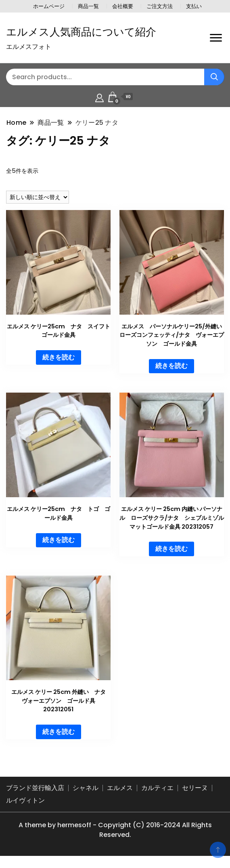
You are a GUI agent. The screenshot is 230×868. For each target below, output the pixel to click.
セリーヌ (195, 788)
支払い (194, 6)
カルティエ (157, 788)
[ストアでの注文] (38, 197)
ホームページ (49, 6)
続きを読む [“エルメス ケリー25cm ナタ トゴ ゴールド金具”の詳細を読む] (59, 540)
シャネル (86, 788)
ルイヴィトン (25, 800)
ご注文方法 (160, 6)
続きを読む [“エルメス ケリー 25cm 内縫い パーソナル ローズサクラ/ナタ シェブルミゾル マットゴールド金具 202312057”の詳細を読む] (171, 549)
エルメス (120, 788)
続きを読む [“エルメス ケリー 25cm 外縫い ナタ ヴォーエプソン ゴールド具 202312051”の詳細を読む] (59, 732)
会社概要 (123, 6)
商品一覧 (88, 6)
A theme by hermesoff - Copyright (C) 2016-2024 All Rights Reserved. (115, 830)
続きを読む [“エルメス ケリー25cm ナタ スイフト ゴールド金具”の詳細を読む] (59, 357)
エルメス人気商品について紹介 (81, 32)
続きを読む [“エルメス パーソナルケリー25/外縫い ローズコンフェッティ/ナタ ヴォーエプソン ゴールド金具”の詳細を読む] (171, 366)
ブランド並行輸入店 (35, 788)
